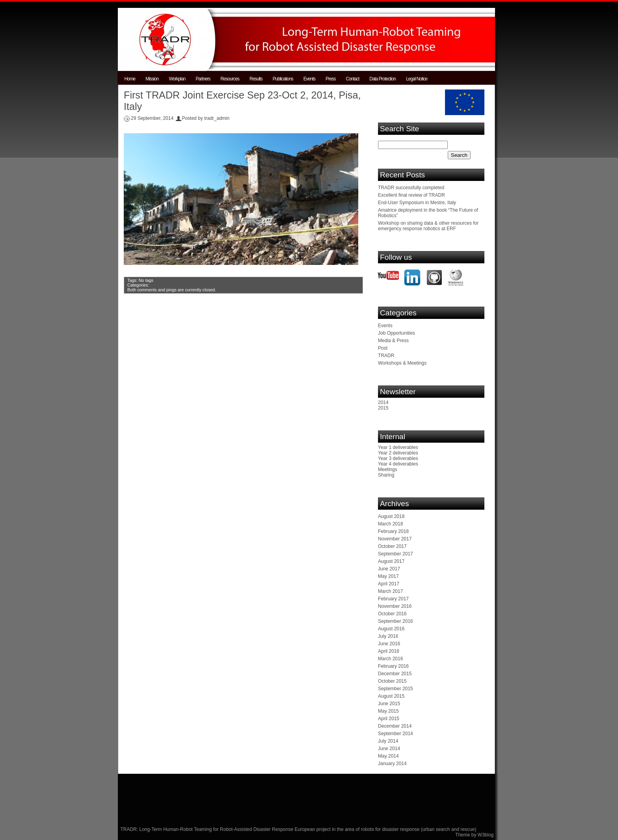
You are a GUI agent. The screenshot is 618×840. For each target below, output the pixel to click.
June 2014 (389, 749)
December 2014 (395, 726)
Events (309, 79)
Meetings (388, 469)
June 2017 (389, 569)
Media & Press (393, 341)
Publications (283, 79)
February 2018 (393, 531)
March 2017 (390, 591)
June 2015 (389, 704)
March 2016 (390, 659)
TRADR (386, 356)
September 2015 (396, 689)
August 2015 (391, 696)
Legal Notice (417, 79)
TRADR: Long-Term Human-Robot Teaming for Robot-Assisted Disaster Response (208, 829)
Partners (203, 79)
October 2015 (392, 681)
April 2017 (389, 584)
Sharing (386, 475)
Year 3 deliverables (398, 458)
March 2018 (390, 524)
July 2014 (388, 741)
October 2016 (392, 614)
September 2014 (396, 734)
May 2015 (388, 711)
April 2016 (389, 651)
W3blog (486, 835)
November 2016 (395, 606)
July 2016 (388, 636)
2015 (383, 408)
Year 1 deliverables (398, 447)
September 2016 (396, 621)
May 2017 (388, 576)
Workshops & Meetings (402, 363)
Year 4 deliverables (398, 464)
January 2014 (392, 764)
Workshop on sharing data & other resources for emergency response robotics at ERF (428, 226)
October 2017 (392, 546)
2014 (383, 402)
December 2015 (395, 674)
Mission (152, 79)
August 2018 (391, 516)
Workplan (177, 79)
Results (256, 79)
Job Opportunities (396, 333)
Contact (352, 79)
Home (130, 79)
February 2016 (393, 666)
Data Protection (383, 79)
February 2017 (393, 599)
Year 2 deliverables (398, 453)
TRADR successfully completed (411, 188)
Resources (230, 79)
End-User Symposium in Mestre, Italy (417, 203)
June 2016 (389, 644)
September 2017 (396, 554)
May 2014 (388, 756)
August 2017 (391, 561)
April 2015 (389, 719)
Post (383, 348)
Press (330, 79)
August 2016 (391, 629)
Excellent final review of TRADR (411, 195)
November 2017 (395, 539)
